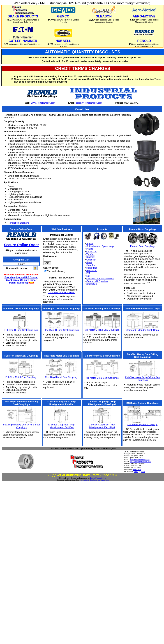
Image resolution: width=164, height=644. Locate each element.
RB (88, 276)
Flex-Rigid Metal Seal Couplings (62, 377)
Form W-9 (137, 470)
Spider (90, 243)
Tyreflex (91, 254)
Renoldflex (92, 268)
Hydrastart (92, 270)
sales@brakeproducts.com (140, 462)
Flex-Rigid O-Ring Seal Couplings (61, 330)
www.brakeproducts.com (140, 460)
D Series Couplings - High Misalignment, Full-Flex (62, 426)
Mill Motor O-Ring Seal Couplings (102, 330)
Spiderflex (92, 284)
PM (88, 273)
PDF (143, 472)
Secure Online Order (21, 245)
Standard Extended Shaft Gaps (143, 330)
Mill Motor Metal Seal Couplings (102, 378)
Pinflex (90, 249)
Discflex (91, 257)
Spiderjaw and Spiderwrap (100, 246)
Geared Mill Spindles (97, 281)
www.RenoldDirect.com (43, 103)
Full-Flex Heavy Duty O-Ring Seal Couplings (143, 379)
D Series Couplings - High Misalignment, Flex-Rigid (102, 426)
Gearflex (91, 265)
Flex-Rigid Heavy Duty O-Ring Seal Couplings (21, 426)
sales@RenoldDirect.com (89, 103)
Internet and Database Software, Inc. (94, 480)
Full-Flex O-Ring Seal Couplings (21, 330)
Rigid (89, 262)
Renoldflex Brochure (19, 223)
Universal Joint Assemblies (100, 279)
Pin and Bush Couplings (143, 246)
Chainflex (91, 260)
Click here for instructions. (61, 292)
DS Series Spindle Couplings (143, 424)
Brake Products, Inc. (98, 478)
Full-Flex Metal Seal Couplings (21, 377)
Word (136, 472)
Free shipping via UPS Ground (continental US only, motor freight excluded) (21, 280)
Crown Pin (92, 252)
